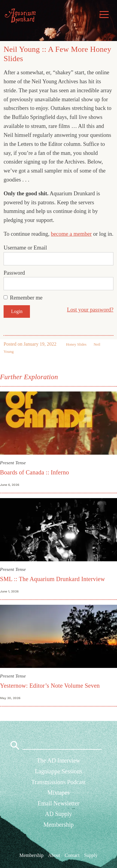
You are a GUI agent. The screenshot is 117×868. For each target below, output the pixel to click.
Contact (72, 855)
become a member (71, 234)
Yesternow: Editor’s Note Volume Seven (50, 686)
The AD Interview (59, 760)
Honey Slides (76, 344)
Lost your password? (90, 310)
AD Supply (58, 814)
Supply (91, 855)
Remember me (26, 298)
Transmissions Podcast (58, 782)
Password (14, 273)
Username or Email (25, 248)
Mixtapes (58, 793)
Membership (58, 825)
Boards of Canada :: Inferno (34, 472)
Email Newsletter (58, 803)
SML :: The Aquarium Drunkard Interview (53, 579)
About (54, 855)
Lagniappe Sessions (58, 771)
